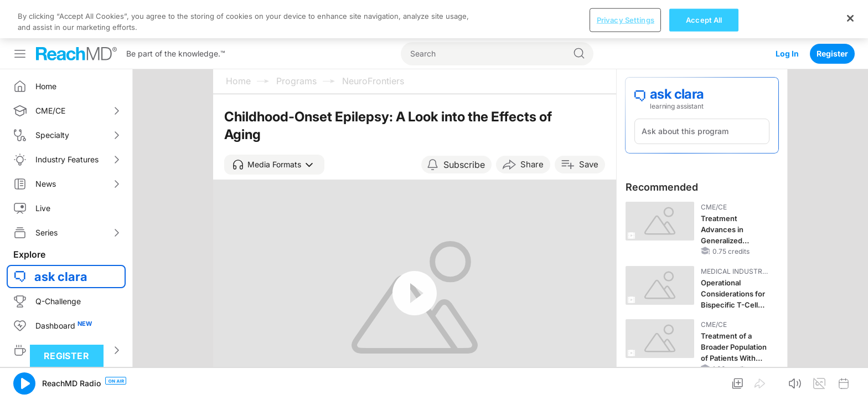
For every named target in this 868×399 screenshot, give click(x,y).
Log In (787, 15)
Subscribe (464, 126)
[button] (274, 126)
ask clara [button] (61, 238)
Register (832, 15)
